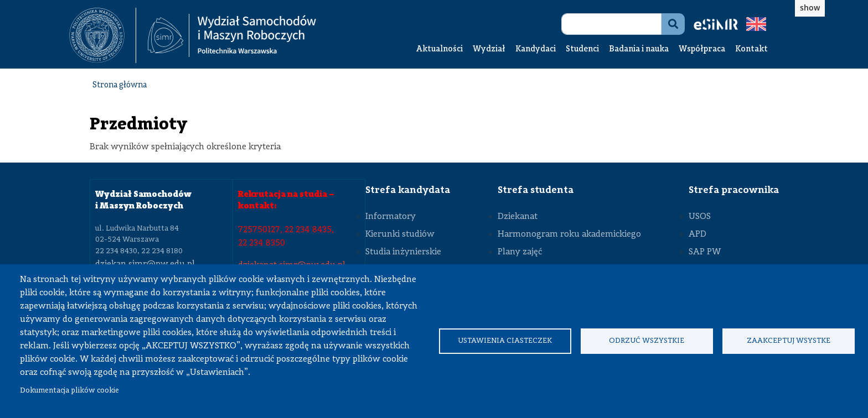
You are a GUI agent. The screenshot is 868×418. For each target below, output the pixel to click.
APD (697, 234)
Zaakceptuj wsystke (789, 341)
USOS (700, 217)
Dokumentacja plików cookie (69, 391)
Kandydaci (536, 49)
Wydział (489, 49)
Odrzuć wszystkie (647, 341)
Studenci (582, 49)
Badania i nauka (639, 49)
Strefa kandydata (408, 190)
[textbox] (103, 35)
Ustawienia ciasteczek (505, 341)
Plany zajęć (520, 252)
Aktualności (440, 49)
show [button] (810, 7)
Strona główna (120, 85)
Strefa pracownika (734, 190)
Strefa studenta (536, 190)
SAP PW (705, 252)
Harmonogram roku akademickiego (569, 234)
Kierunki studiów (400, 234)
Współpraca (702, 49)
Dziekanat (518, 217)
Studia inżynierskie (403, 252)
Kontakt (751, 49)
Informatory (391, 217)
